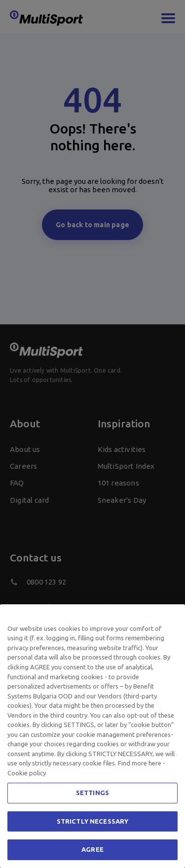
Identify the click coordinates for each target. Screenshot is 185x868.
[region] (92, 736)
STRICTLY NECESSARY (92, 821)
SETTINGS (92, 793)
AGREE (92, 849)
